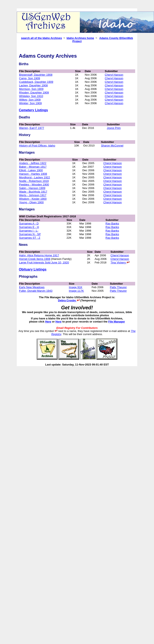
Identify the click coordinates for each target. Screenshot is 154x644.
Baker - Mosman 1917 (33, 167)
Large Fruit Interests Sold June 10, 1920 (44, 262)
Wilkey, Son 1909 (30, 100)
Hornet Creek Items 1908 (35, 259)
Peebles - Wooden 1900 (34, 185)
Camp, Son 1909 (30, 78)
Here (48, 322)
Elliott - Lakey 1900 (31, 170)
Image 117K (76, 291)
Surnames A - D (29, 224)
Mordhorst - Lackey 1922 (34, 177)
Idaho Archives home (80, 38)
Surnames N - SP (30, 234)
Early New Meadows (32, 287)
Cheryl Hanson (114, 75)
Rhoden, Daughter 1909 (34, 93)
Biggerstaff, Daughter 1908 (36, 75)
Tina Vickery (120, 262)
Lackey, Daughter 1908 (33, 85)
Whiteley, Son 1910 (31, 96)
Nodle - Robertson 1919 (34, 181)
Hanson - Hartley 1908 (33, 174)
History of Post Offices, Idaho (37, 146)
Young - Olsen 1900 (31, 202)
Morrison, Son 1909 (31, 89)
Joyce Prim (114, 128)
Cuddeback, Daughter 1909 (36, 82)
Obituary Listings (33, 269)
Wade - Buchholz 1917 (33, 192)
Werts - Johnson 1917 (33, 195)
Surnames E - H (29, 227)
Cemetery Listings (33, 110)
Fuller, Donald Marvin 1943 (36, 291)
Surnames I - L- (29, 231)
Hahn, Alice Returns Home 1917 (39, 255)
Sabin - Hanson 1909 (32, 188)
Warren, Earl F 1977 (32, 128)
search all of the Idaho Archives (41, 38)
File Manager (117, 322)
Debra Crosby (69, 300)
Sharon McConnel (112, 146)
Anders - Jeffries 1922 (33, 163)
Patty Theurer (118, 287)
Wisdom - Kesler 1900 (33, 199)
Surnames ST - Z (30, 238)
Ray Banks (112, 224)
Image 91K (76, 287)
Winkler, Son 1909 (30, 103)
